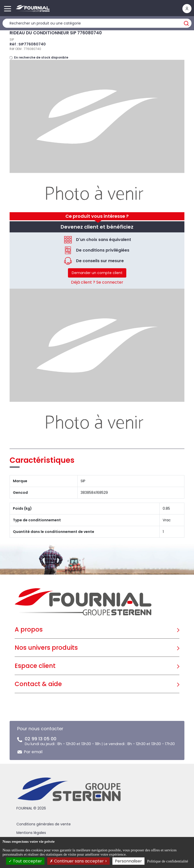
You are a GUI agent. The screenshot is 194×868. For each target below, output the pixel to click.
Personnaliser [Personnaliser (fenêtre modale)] (128, 861)
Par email (33, 752)
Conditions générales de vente (44, 824)
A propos (29, 629)
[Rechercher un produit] (97, 23)
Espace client (35, 666)
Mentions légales (31, 833)
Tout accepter (25, 861)
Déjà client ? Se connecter (97, 282)
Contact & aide (38, 684)
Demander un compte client (97, 273)
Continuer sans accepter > (78, 861)
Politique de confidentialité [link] (167, 861)
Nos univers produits (46, 648)
